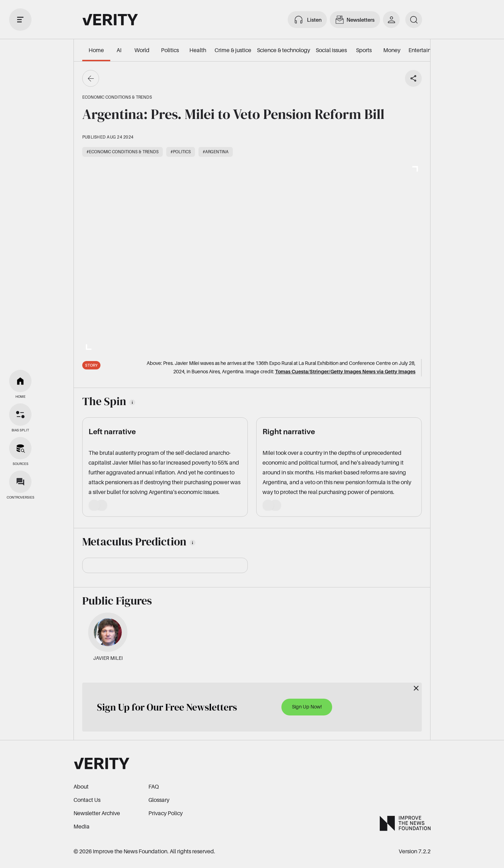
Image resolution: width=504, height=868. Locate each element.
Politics (170, 50)
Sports (364, 50)
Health (198, 50)
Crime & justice (233, 50)
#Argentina (216, 152)
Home (96, 50)
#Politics (181, 152)
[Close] (416, 688)
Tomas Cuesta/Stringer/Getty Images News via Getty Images (345, 371)
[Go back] (91, 78)
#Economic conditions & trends (122, 152)
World (142, 50)
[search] (414, 20)
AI (119, 50)
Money (392, 50)
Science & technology (283, 50)
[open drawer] (20, 20)
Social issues (331, 50)
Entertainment (426, 50)
